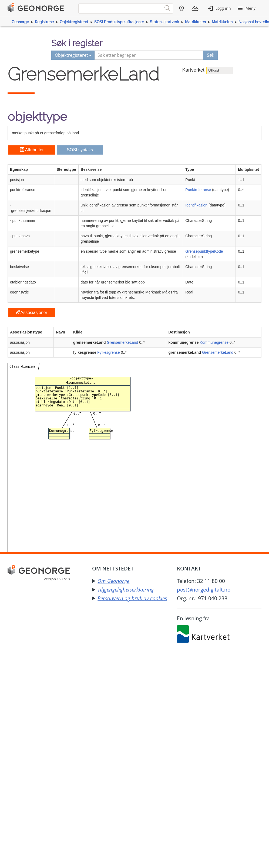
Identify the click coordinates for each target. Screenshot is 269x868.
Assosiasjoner (32, 313)
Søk (211, 55)
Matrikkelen (195, 22)
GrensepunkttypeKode (204, 251)
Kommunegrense (214, 342)
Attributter (32, 150)
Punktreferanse (198, 190)
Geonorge (20, 22)
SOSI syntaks (80, 150)
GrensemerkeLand (122, 342)
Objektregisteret (74, 22)
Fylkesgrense (108, 352)
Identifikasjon (196, 205)
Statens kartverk (165, 22)
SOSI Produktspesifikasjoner (119, 22)
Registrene (44, 22)
